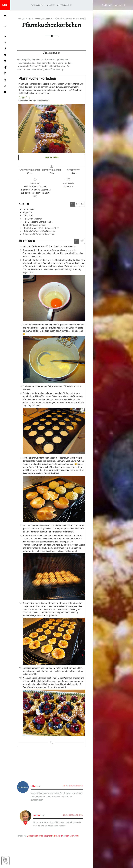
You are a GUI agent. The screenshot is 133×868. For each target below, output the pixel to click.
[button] (20, 98)
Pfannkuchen (66, 5)
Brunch (29, 19)
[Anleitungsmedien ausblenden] (82, 241)
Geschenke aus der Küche (77, 19)
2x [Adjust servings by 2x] (77, 204)
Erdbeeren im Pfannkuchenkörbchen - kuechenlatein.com (53, 836)
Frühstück (59, 19)
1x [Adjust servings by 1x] (72, 204)
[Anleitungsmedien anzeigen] (77, 241)
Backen (22, 19)
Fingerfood (47, 19)
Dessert (38, 19)
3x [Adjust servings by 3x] (82, 204)
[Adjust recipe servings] (64, 187)
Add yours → (81, 769)
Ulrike (33, 786)
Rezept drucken (52, 53)
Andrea (52, 5)
